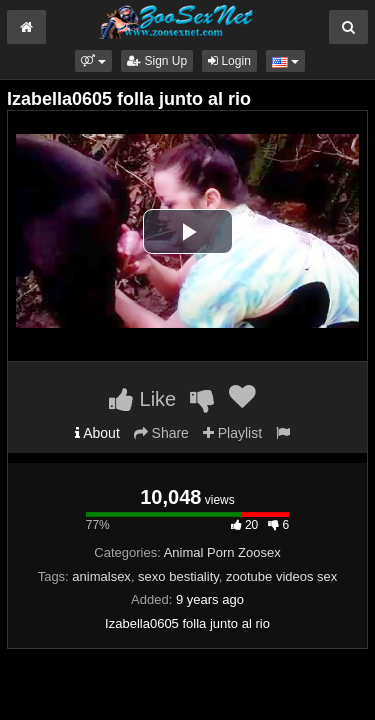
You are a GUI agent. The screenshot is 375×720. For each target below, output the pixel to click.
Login (229, 61)
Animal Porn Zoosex (222, 552)
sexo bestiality (178, 576)
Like (142, 399)
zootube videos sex (281, 576)
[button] (93, 61)
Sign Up (157, 61)
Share (161, 433)
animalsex (101, 576)
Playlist (232, 433)
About (97, 433)
